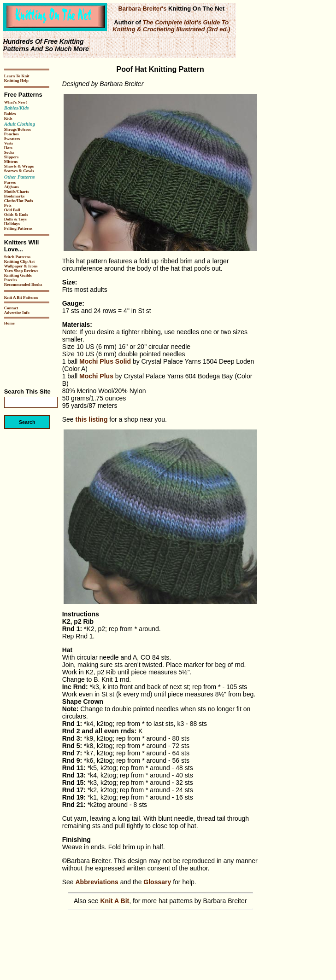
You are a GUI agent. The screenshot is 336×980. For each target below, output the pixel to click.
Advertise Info (17, 313)
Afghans (12, 187)
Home (9, 323)
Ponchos (12, 134)
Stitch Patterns (17, 257)
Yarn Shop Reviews (21, 271)
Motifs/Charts (17, 191)
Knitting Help (16, 81)
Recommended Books (23, 284)
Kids (8, 118)
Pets (8, 205)
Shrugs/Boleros (18, 129)
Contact (11, 308)
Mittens (11, 162)
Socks (9, 152)
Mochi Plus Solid (105, 361)
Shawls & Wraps (19, 166)
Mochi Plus (96, 376)
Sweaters (12, 139)
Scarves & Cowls (19, 171)
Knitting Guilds (18, 275)
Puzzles (11, 280)
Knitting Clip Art (20, 261)
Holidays (12, 224)
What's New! (16, 102)
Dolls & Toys (15, 219)
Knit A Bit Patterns (21, 297)
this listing (91, 419)
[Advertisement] (32, 354)
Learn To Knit (17, 76)
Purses (10, 182)
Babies (10, 114)
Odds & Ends (16, 215)
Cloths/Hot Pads (19, 201)
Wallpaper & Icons (21, 266)
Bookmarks (15, 196)
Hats (8, 148)
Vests (9, 143)
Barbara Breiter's (142, 9)
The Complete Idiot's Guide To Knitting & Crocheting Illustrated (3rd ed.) (171, 26)
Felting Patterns (18, 228)
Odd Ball (12, 210)
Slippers (12, 157)
